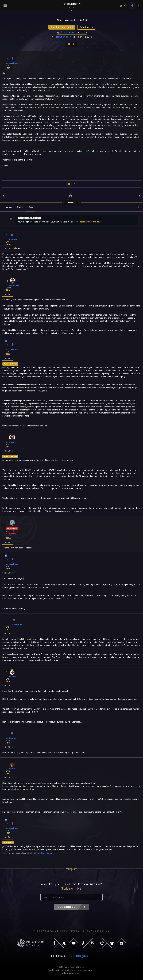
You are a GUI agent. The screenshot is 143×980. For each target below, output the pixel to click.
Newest (8, 207)
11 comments (71, 203)
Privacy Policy (79, 931)
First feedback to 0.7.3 (29, 218)
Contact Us (101, 931)
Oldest (20, 207)
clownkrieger (67, 32)
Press (38, 931)
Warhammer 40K (62, 27)
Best (31, 207)
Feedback (87, 27)
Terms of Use (55, 931)
